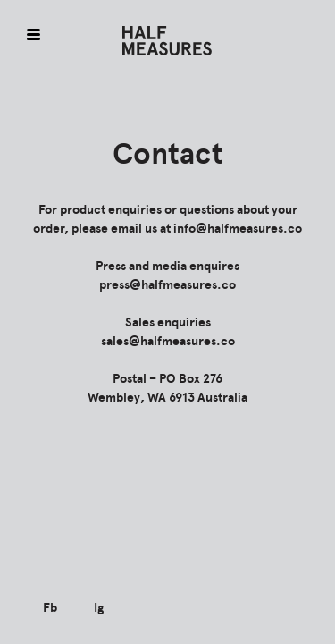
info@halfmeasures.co (238, 229)
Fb (50, 608)
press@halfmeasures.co (167, 285)
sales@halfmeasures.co (168, 341)
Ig (99, 608)
